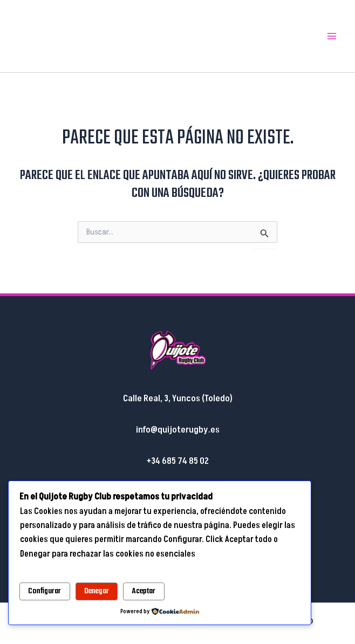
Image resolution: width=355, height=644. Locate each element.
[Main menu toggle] (332, 36)
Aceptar (144, 591)
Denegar (97, 591)
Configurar (45, 591)
